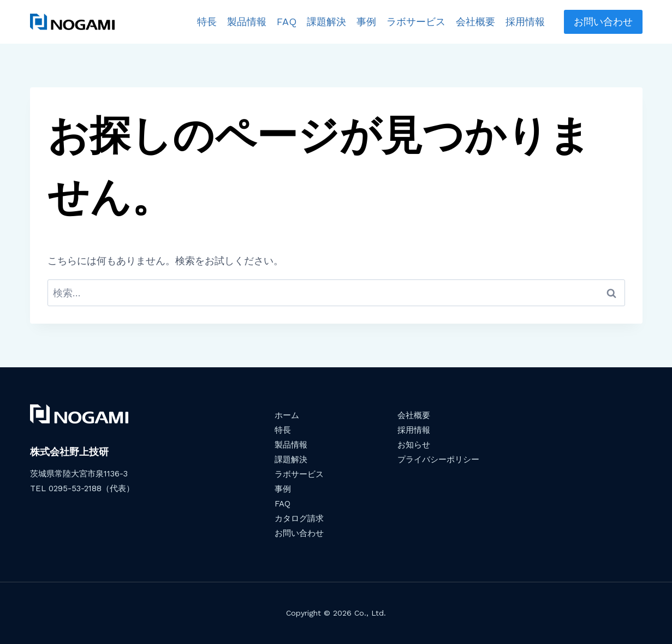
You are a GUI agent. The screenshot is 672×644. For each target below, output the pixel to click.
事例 (366, 22)
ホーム (287, 415)
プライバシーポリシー (438, 460)
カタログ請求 (299, 518)
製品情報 (247, 22)
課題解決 (326, 22)
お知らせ (414, 445)
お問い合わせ (603, 22)
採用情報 (525, 22)
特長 (207, 22)
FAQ (287, 22)
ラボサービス (416, 22)
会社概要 (475, 22)
